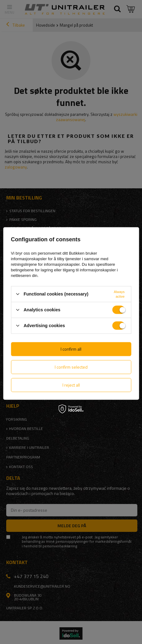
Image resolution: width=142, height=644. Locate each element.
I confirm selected (71, 367)
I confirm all (71, 349)
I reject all (71, 385)
